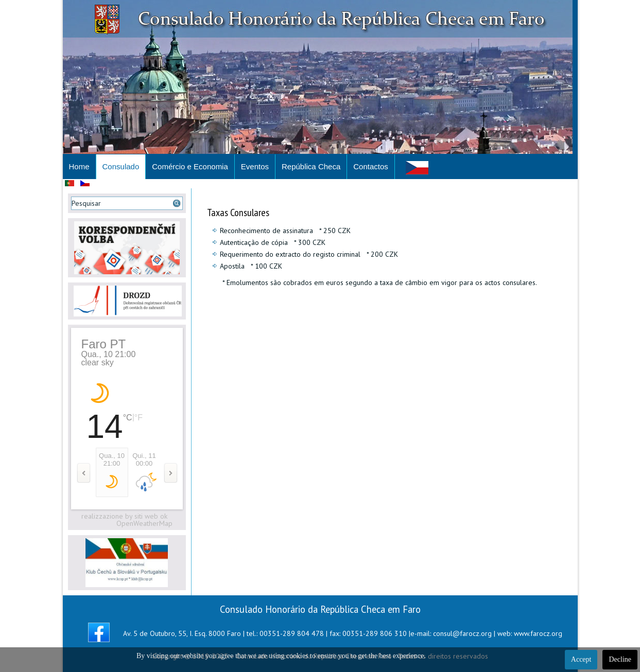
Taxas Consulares (238, 213)
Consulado (121, 166)
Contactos (371, 166)
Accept (581, 659)
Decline (620, 659)
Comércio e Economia (190, 166)
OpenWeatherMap (144, 523)
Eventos (255, 166)
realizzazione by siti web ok (124, 516)
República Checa (311, 166)
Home (79, 166)
